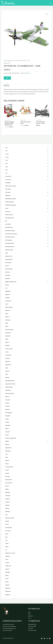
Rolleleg (7, 489)
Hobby (7, 374)
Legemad (7, 422)
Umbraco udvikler (32, 626)
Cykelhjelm (7, 298)
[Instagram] (47, 638)
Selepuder (7, 505)
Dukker (7, 314)
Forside (5, 60)
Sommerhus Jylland (7, 630)
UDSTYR (7, 579)
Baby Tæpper (27, 192)
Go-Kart (7, 352)
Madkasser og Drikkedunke (11, 438)
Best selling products (27, 218)
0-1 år (27, 148)
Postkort (7, 470)
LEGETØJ (7, 429)
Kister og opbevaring (9, 393)
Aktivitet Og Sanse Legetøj (27, 186)
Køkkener (7, 397)
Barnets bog (27, 211)
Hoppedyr (7, 377)
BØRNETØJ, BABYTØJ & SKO (27, 282)
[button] (47, 14)
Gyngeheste (8, 362)
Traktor (7, 559)
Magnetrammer (8, 448)
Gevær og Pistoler (9, 349)
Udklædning (8, 572)
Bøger (6, 253)
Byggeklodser (8, 291)
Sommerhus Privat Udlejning (9, 626)
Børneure (7, 285)
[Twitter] (44, 638)
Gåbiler (7, 339)
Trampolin (7, 563)
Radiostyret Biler (9, 480)
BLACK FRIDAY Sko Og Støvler (27, 234)
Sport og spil (8, 531)
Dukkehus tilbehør (9, 307)
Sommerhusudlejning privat (9, 628)
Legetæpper (8, 425)
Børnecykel (8, 272)
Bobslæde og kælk (9, 250)
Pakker (7, 457)
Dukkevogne (8, 320)
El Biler (7, 323)
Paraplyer (7, 460)
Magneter (7, 445)
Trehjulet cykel (8, 566)
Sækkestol (7, 499)
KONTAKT (31, 616)
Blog (29, 614)
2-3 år (27, 160)
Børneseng (7, 278)
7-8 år (27, 173)
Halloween (7, 371)
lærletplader (8, 416)
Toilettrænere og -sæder (10, 553)
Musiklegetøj (8, 451)
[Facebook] (42, 638)
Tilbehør (7, 547)
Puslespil (7, 473)
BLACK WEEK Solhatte (27, 243)
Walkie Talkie (8, 591)
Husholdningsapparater (10, 381)
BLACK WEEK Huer (27, 240)
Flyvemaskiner (8, 333)
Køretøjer (7, 403)
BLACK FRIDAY (27, 224)
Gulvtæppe (7, 358)
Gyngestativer (8, 365)
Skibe (6, 515)
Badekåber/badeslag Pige (27, 205)
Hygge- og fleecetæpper (10, 384)
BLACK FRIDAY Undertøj (27, 237)
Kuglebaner (8, 409)
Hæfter (7, 368)
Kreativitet (7, 406)
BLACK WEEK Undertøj (27, 247)
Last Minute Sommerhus (8, 624)
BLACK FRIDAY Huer (27, 227)
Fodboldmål (8, 336)
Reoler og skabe (9, 483)
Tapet (6, 537)
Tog (6, 550)
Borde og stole (8, 263)
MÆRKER (27, 441)
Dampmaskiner (8, 301)
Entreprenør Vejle (32, 630)
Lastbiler (7, 419)
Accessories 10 (27, 176)
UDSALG (7, 575)
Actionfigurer (8, 183)
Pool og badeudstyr (9, 467)
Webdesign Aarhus (32, 624)
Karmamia (31, 628)
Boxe (6, 288)
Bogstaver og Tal (9, 256)
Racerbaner (8, 476)
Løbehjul (7, 435)
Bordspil (7, 266)
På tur (6, 454)
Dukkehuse (7, 310)
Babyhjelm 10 (27, 195)
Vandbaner (7, 585)
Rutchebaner (8, 496)
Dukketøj (7, 317)
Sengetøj (7, 508)
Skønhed (7, 521)
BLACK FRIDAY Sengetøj (27, 231)
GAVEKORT (7, 346)
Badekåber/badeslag (27, 202)
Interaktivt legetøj (9, 387)
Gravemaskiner (8, 355)
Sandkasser (8, 502)
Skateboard (8, 512)
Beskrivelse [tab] (6, 86)
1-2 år (27, 151)
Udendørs (7, 569)
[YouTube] (50, 638)
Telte (6, 540)
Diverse (7, 304)
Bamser (27, 208)
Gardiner (7, 342)
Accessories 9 (27, 180)
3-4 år (27, 164)
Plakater (7, 464)
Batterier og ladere (9, 215)
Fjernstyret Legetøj (9, 330)
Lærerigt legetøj (9, 413)
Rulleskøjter (8, 492)
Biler (6, 221)
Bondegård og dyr (9, 259)
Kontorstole (8, 400)
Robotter (7, 486)
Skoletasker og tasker (10, 518)
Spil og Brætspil (8, 528)
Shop (29, 612)
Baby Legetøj (8, 189)
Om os (30, 618)
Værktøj (7, 582)
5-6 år (27, 170)
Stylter (7, 534)
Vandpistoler (8, 588)
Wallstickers (8, 595)
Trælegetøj (7, 556)
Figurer (7, 326)
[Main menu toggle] (50, 3)
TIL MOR (7, 543)
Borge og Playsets (9, 269)
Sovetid (7, 524)
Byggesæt (7, 294)
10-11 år (27, 154)
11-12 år (27, 157)
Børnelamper (8, 275)
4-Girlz (27, 167)
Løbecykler (7, 432)
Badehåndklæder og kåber (11, 199)
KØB (7, 78)
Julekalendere (8, 390)
